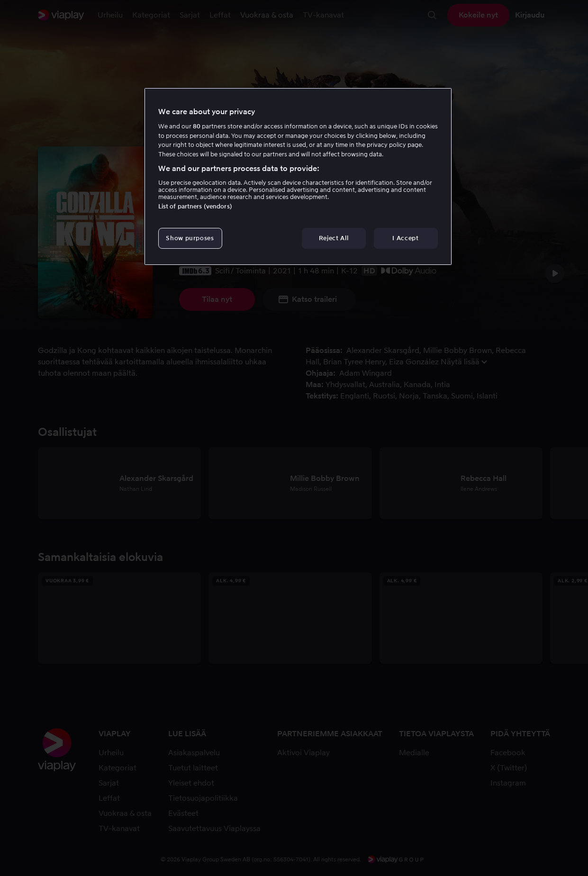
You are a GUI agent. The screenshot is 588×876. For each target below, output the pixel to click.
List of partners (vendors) (195, 206)
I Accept (405, 238)
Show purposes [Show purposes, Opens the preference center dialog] (190, 238)
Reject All (334, 238)
